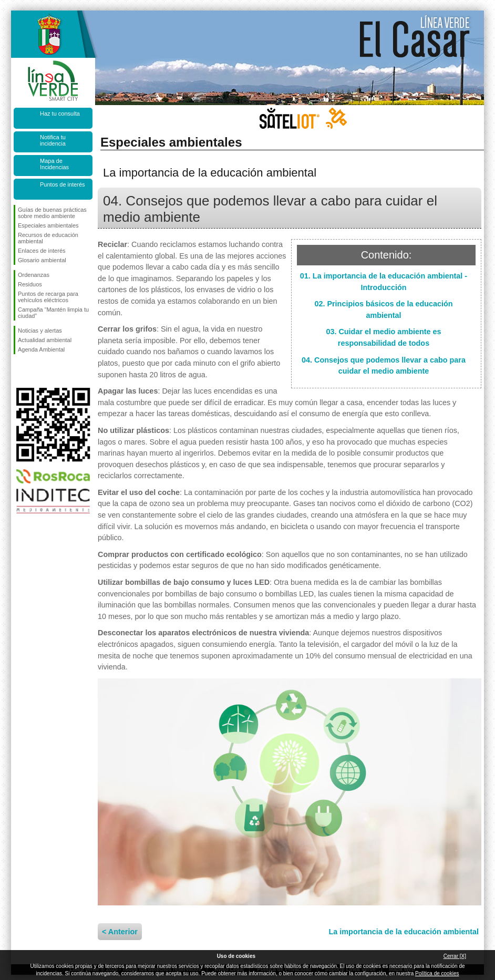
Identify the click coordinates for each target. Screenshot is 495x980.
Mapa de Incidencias (54, 164)
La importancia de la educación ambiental (404, 932)
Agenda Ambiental (41, 349)
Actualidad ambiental (45, 340)
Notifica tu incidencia (53, 140)
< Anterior (120, 932)
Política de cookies (437, 973)
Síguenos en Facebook (20, 371)
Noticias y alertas (40, 331)
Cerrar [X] (455, 956)
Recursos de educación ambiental (48, 238)
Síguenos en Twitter (37, 371)
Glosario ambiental (42, 260)
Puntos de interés (63, 184)
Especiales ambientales (48, 225)
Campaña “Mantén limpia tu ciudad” (53, 313)
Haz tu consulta (60, 114)
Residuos (30, 284)
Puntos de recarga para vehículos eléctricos (48, 297)
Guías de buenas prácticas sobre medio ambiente (52, 213)
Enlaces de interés (42, 251)
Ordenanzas (34, 275)
